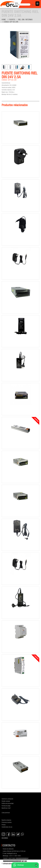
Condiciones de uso (7, 827)
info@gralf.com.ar (12, 853)
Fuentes (12, 19)
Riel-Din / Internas (25, 19)
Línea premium (6, 813)
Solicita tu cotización (7, 799)
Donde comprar (6, 801)
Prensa (4, 825)
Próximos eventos (7, 822)
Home (4, 19)
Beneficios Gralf (6, 808)
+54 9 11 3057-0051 (15, 856)
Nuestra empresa (6, 820)
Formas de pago (6, 806)
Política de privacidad (8, 803)
